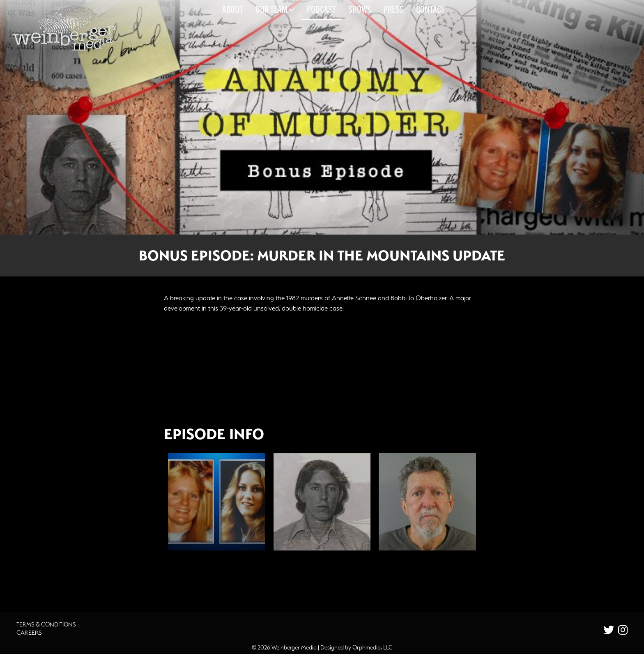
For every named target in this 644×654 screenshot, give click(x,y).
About (233, 10)
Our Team (275, 10)
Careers (29, 633)
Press (394, 10)
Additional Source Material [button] (217, 579)
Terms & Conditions (46, 624)
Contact (430, 10)
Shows (360, 10)
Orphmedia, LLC (373, 647)
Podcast (321, 10)
